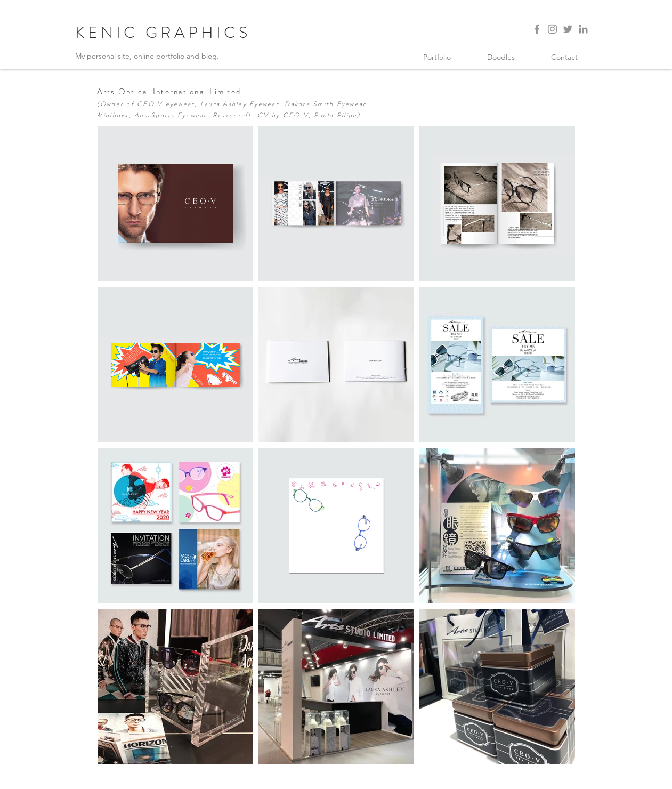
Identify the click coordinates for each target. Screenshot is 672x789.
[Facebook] (537, 29)
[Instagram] (552, 29)
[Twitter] (568, 29)
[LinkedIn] (583, 29)
